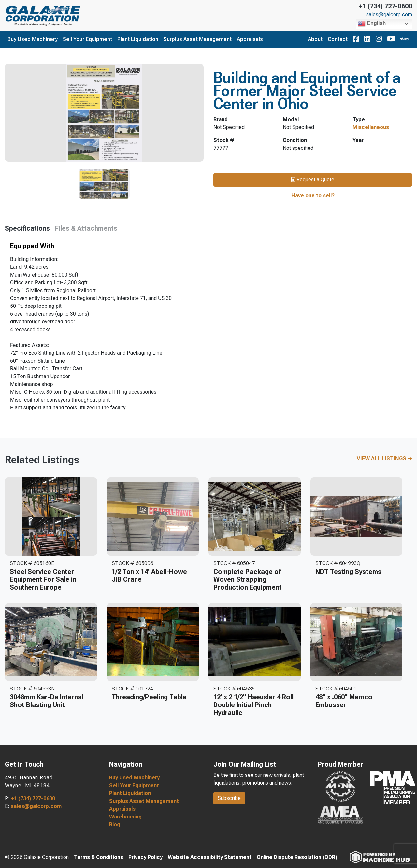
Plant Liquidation (138, 39)
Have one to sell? (313, 196)
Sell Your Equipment (87, 39)
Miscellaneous (371, 127)
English (372, 24)
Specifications (27, 228)
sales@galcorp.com (389, 15)
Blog (115, 825)
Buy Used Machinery (33, 39)
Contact (338, 39)
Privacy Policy (145, 857)
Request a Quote (313, 180)
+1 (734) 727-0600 (385, 6)
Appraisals (250, 39)
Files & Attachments (86, 228)
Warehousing (125, 817)
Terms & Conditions (99, 857)
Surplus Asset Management (198, 39)
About (315, 39)
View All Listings (384, 458)
